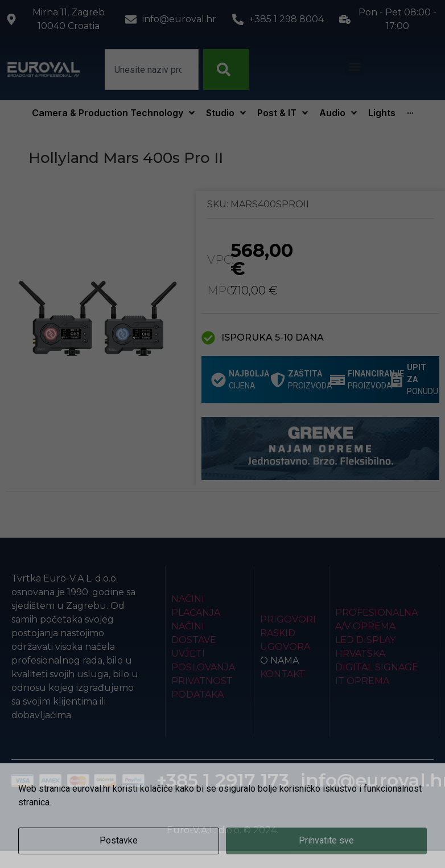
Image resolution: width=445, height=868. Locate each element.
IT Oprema (362, 681)
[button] (354, 67)
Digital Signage (377, 667)
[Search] (226, 69)
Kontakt (283, 674)
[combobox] (152, 69)
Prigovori (288, 619)
